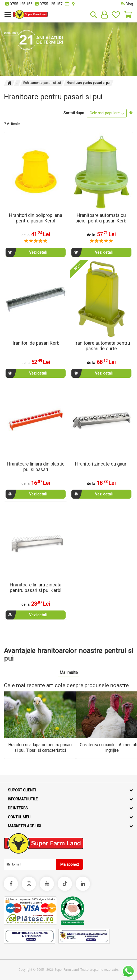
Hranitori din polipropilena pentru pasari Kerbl (36, 218)
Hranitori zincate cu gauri (101, 464)
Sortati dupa (74, 113)
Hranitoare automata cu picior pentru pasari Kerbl (101, 218)
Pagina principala (9, 83)
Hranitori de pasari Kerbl (36, 343)
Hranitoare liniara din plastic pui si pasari (36, 467)
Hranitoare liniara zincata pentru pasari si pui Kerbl (36, 587)
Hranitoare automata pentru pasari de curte (101, 346)
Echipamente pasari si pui (42, 83)
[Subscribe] (70, 864)
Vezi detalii (26, 252)
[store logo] (30, 14)
